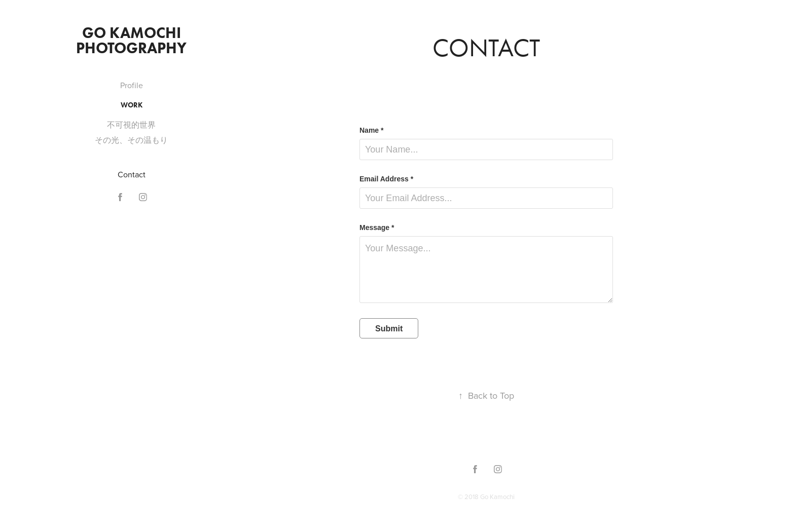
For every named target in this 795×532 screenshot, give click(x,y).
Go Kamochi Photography (131, 40)
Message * (377, 227)
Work (132, 105)
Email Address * (386, 179)
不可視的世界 (131, 125)
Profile (132, 85)
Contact (132, 174)
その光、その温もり (131, 140)
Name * (371, 130)
